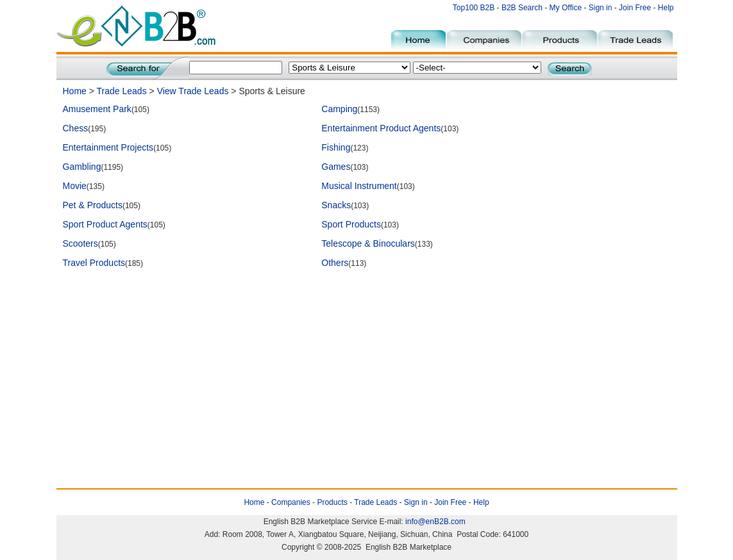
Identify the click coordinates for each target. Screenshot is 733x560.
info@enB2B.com (435, 522)
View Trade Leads (193, 91)
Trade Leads (122, 91)
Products (332, 502)
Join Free (635, 8)
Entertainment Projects (108, 147)
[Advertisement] (296, 306)
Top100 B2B (474, 8)
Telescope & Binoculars (368, 243)
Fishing (336, 147)
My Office (567, 8)
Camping (339, 109)
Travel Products (94, 263)
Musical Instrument (359, 186)
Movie (75, 186)
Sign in (601, 8)
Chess (76, 128)
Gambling (82, 167)
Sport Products (351, 224)
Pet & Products (93, 205)
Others (335, 263)
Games (336, 167)
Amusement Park (97, 109)
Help (666, 8)
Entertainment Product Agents (381, 128)
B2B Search (522, 8)
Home (75, 91)
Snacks (336, 205)
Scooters (80, 243)
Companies (291, 502)
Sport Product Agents (105, 224)
